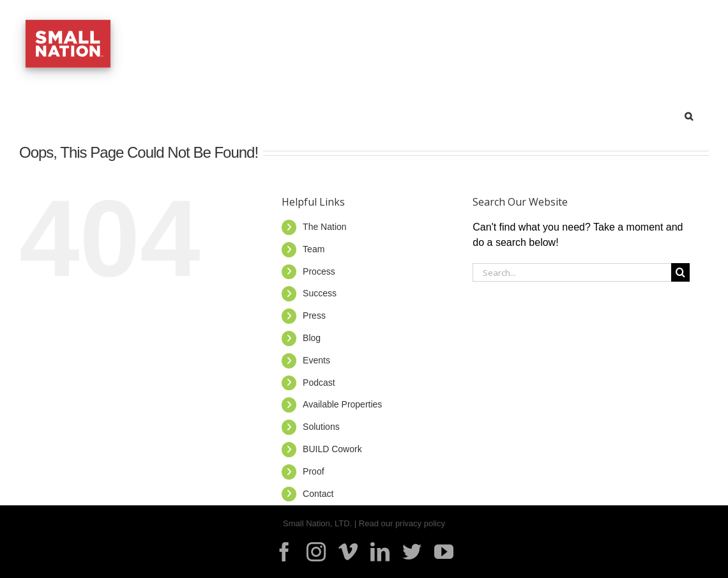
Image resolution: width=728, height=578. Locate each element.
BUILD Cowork (332, 449)
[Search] (680, 272)
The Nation (324, 227)
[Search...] (572, 272)
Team (314, 249)
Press (314, 316)
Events (316, 360)
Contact (318, 494)
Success (320, 293)
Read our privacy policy (402, 523)
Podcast (319, 383)
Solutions (321, 427)
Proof (313, 471)
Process (319, 271)
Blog (312, 338)
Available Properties (342, 404)
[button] (689, 114)
